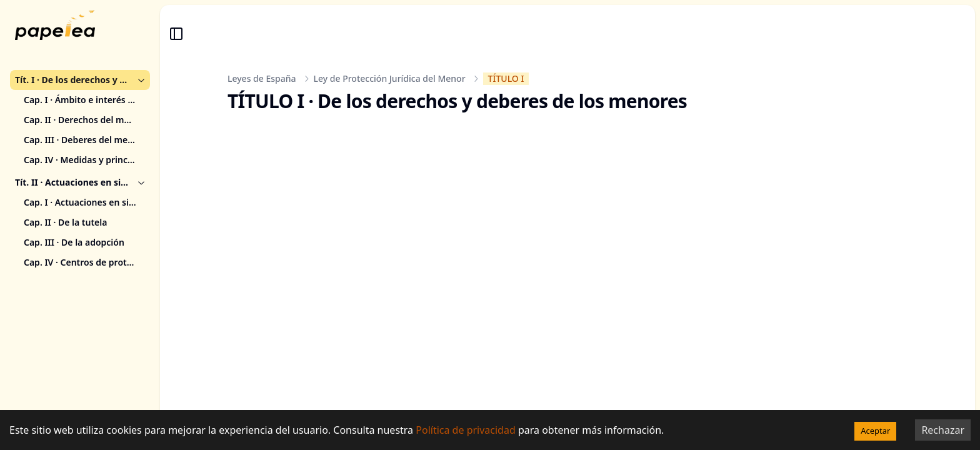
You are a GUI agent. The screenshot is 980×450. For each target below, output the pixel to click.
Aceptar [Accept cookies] (875, 431)
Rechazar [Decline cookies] (943, 430)
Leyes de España (262, 78)
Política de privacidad (466, 430)
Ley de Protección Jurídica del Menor (390, 78)
